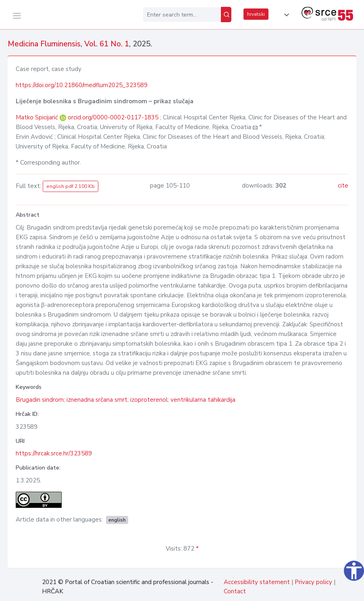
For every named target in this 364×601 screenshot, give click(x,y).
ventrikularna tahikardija (203, 400)
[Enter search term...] (182, 15)
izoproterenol (149, 400)
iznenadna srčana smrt (97, 400)
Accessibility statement (257, 582)
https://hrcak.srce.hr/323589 (54, 453)
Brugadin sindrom (40, 400)
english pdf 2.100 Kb (71, 186)
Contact (235, 591)
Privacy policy (313, 582)
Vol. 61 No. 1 (107, 44)
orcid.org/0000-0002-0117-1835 (113, 117)
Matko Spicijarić (38, 117)
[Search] (226, 15)
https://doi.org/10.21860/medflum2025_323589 (82, 85)
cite (343, 186)
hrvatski (256, 14)
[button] (285, 15)
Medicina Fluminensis (44, 44)
